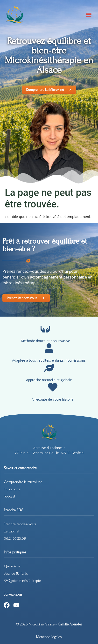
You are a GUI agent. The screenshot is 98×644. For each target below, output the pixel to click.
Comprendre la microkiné (23, 482)
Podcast (10, 496)
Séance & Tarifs (16, 573)
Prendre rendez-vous (20, 524)
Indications (12, 489)
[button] (89, 14)
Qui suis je (12, 566)
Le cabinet (12, 531)
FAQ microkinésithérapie (23, 581)
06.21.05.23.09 (15, 538)
